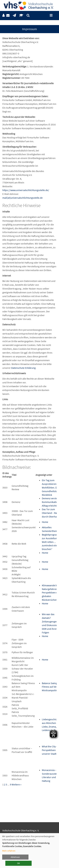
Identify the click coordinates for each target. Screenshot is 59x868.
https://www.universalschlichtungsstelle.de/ (26, 190)
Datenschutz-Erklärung (23, 368)
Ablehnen (15, 857)
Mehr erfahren (9, 851)
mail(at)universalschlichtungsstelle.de (22, 198)
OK (18, 863)
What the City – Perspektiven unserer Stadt (50, 750)
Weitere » (17, 784)
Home (45, 522)
